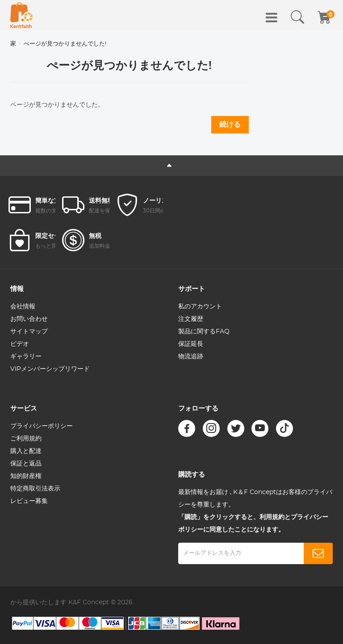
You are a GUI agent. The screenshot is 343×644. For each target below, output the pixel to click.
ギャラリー (26, 357)
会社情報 (23, 307)
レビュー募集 (29, 501)
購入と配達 (26, 451)
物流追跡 (191, 357)
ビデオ (20, 344)
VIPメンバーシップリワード (50, 369)
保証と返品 (26, 464)
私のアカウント (200, 307)
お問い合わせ (29, 319)
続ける (230, 125)
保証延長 (191, 344)
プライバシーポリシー (42, 426)
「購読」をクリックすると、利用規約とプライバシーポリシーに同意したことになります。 (253, 524)
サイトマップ (29, 332)
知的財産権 (26, 476)
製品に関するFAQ (204, 332)
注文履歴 (191, 319)
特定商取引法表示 (35, 489)
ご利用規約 (26, 439)
